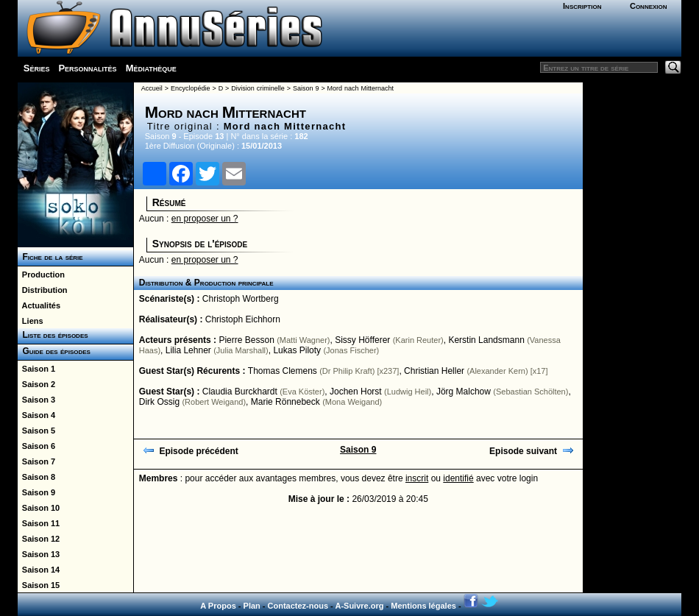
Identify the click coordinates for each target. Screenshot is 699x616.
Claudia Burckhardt (240, 392)
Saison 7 (36, 461)
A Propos (218, 606)
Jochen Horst (356, 392)
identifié (458, 478)
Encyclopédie (191, 88)
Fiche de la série (50, 257)
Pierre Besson (246, 340)
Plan (252, 606)
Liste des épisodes (53, 335)
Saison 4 (36, 415)
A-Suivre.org (359, 606)
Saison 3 (36, 400)
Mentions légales (423, 606)
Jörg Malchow (464, 392)
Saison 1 (36, 369)
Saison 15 (39, 585)
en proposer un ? (205, 219)
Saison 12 (39, 539)
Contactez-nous (298, 606)
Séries (37, 68)
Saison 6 (36, 446)
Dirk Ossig (159, 402)
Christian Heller (434, 371)
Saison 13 (39, 554)
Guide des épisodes (54, 351)
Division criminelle (258, 88)
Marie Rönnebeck (285, 402)
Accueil (152, 88)
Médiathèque (151, 68)
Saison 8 (36, 477)
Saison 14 (39, 570)
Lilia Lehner (188, 350)
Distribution (43, 290)
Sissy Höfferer (362, 340)
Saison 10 (39, 508)
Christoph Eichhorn (243, 319)
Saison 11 (39, 523)
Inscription (582, 6)
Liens (31, 321)
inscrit (417, 478)
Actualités (39, 305)
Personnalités (87, 68)
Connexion (649, 6)
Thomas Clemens (283, 371)
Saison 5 (36, 431)
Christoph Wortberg (241, 299)
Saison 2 (36, 384)
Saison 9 (36, 492)
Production (41, 275)
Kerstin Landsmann (486, 340)
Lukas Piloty (297, 350)
